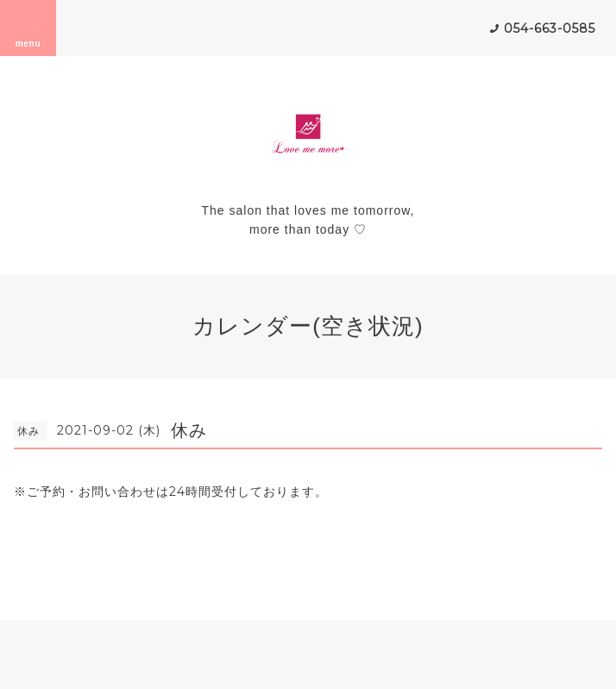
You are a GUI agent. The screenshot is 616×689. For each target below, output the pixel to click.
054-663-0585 (550, 28)
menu (28, 28)
